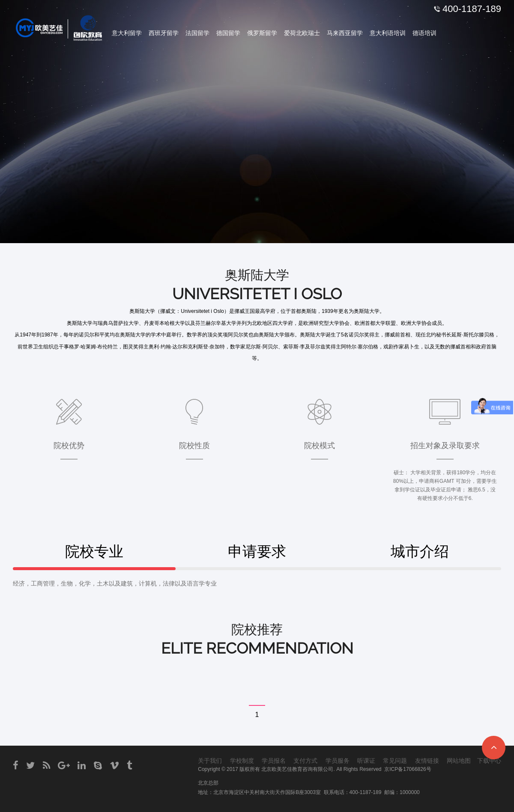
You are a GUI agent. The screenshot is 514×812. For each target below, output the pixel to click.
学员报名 (274, 761)
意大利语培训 (388, 33)
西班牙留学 (164, 33)
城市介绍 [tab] (420, 551)
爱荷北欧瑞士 (302, 33)
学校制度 (242, 761)
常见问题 (395, 761)
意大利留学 (127, 33)
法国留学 (197, 33)
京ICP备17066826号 (408, 769)
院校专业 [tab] (94, 551)
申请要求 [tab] (257, 551)
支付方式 (305, 761)
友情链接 (427, 761)
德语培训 (424, 33)
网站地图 (459, 761)
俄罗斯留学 (262, 33)
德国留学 (228, 33)
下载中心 (489, 761)
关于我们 (210, 761)
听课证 (366, 761)
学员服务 (338, 761)
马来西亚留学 (345, 33)
